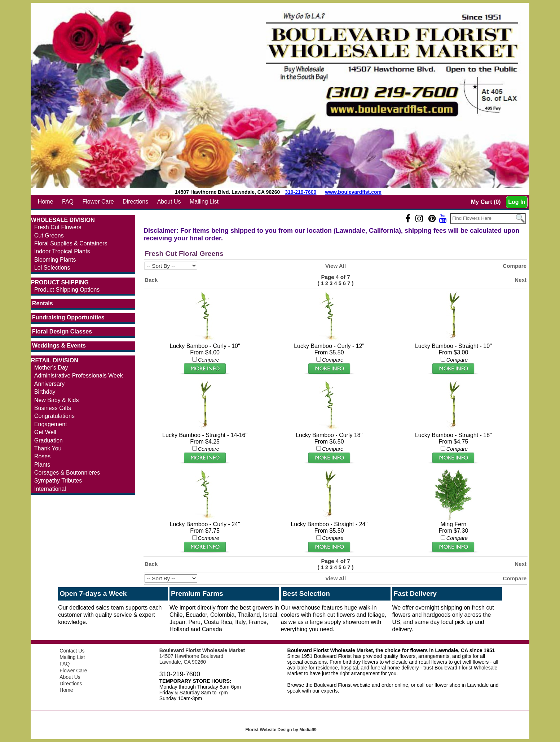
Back (151, 280)
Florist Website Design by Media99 (281, 730)
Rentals (43, 303)
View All (336, 266)
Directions (135, 202)
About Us (169, 202)
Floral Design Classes (62, 331)
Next (521, 280)
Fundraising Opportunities (68, 317)
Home (46, 202)
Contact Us (72, 651)
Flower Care (98, 202)
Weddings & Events (59, 346)
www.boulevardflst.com (353, 192)
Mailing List (204, 202)
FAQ (68, 202)
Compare (515, 266)
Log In (517, 202)
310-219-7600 (301, 192)
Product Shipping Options (67, 290)
